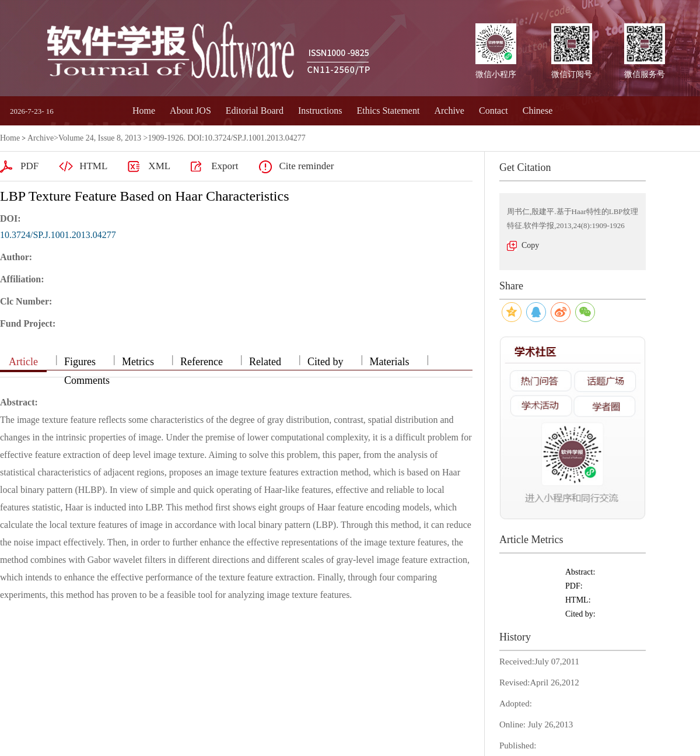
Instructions (320, 111)
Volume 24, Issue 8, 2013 (100, 138)
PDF (29, 166)
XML (159, 166)
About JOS (190, 111)
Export (225, 166)
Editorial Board (255, 111)
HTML (93, 166)
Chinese (538, 111)
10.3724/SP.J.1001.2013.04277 (58, 235)
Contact (494, 111)
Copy (530, 245)
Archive (449, 111)
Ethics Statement (388, 111)
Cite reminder (306, 166)
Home (144, 111)
